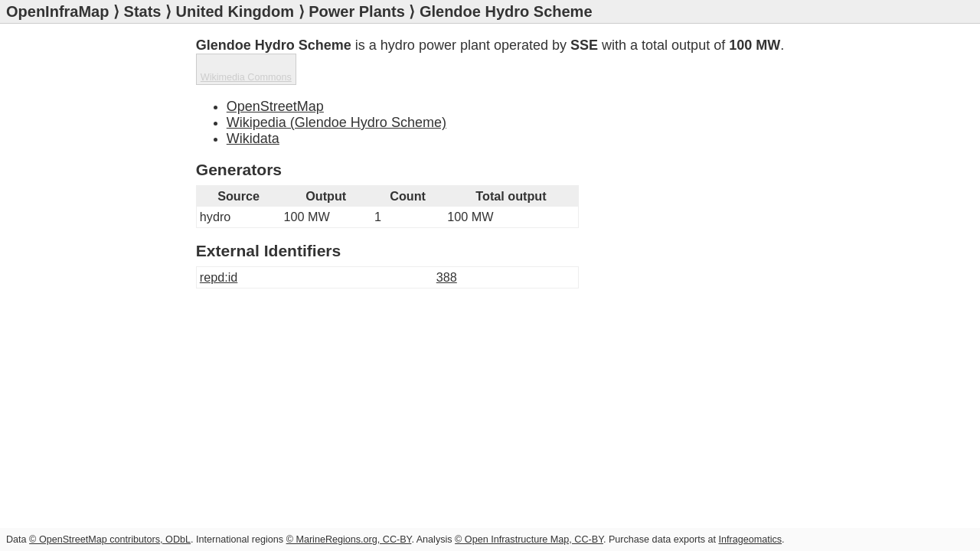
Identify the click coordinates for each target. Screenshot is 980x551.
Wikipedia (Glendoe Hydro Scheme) (336, 91)
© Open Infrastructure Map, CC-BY (529, 540)
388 (447, 246)
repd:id (219, 246)
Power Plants (357, 11)
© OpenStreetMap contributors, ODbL (110, 540)
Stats (143, 11)
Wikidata (253, 107)
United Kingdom (235, 11)
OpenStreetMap (275, 75)
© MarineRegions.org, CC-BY (349, 540)
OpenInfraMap (57, 11)
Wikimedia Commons (730, 81)
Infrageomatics (750, 540)
